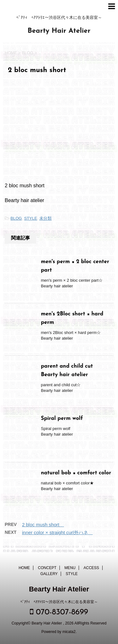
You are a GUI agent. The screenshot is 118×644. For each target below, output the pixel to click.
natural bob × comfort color (79, 473)
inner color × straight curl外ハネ (57, 532)
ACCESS (91, 568)
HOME (24, 568)
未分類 (45, 218)
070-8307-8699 (59, 612)
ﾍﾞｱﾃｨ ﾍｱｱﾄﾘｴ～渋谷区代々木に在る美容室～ (59, 602)
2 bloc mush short (43, 525)
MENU (70, 568)
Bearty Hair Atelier (59, 31)
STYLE (31, 218)
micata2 (69, 632)
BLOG (16, 218)
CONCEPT (47, 568)
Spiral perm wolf (62, 418)
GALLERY (49, 574)
